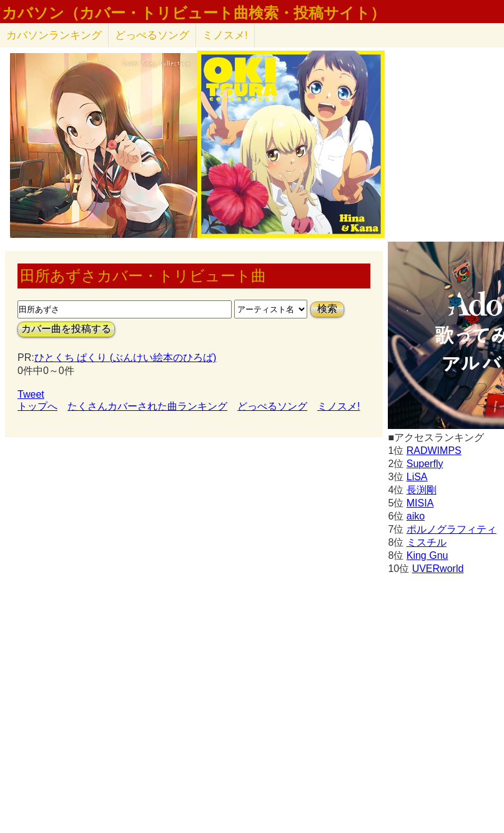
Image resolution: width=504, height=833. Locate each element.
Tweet (31, 394)
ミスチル (427, 542)
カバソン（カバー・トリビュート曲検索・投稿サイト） (194, 13)
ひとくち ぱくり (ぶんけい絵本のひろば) (126, 357)
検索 (327, 309)
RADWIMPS (434, 451)
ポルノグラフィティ (452, 529)
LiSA (417, 477)
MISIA (420, 503)
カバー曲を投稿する (66, 329)
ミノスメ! (225, 35)
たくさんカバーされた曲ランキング (147, 406)
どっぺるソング (152, 35)
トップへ (37, 406)
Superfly (425, 464)
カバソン (54, 35)
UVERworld (438, 569)
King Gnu (427, 555)
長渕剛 (422, 490)
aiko (416, 516)
